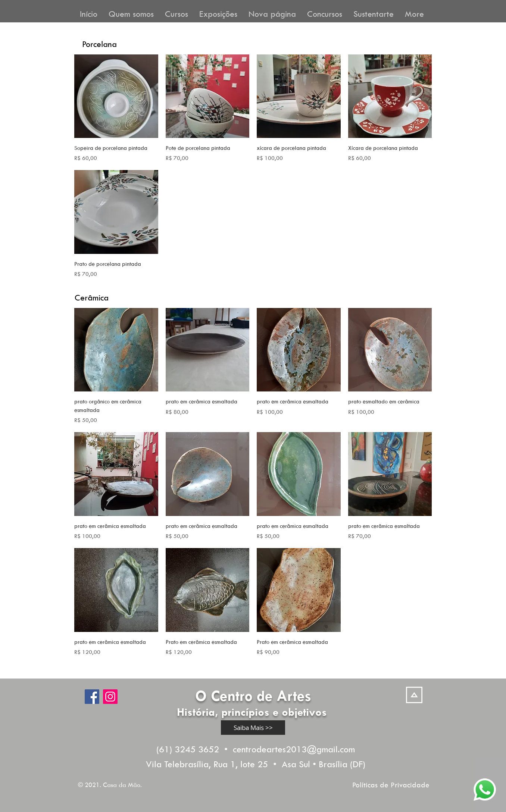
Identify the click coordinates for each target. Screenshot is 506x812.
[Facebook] (92, 697)
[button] (131, 13)
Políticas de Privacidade (391, 785)
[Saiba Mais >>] (253, 728)
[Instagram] (110, 697)
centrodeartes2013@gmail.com (294, 749)
